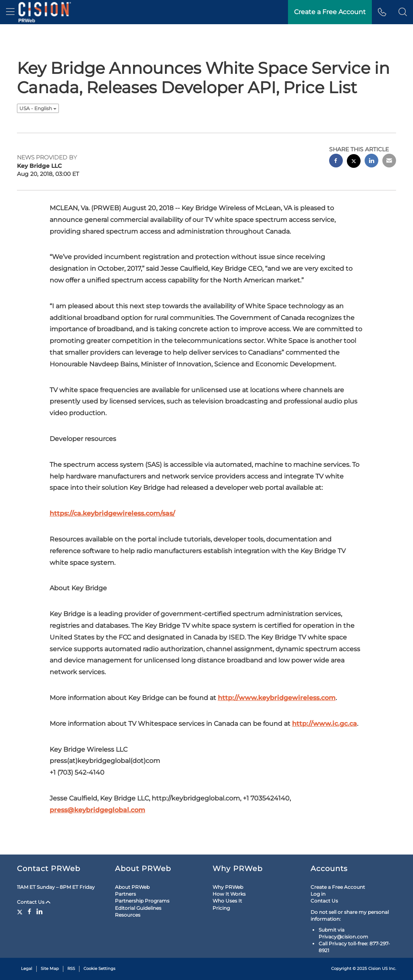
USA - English (38, 108)
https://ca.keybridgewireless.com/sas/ (112, 513)
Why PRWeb (228, 887)
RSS (71, 969)
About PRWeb (132, 887)
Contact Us (34, 902)
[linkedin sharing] (371, 162)
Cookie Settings (99, 969)
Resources (128, 915)
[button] (403, 12)
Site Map (50, 969)
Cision (374, 969)
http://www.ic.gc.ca (324, 724)
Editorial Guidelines (138, 908)
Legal (27, 969)
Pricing (221, 908)
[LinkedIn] (40, 911)
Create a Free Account (338, 887)
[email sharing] (389, 162)
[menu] (10, 12)
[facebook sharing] (336, 162)
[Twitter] (21, 911)
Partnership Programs (142, 901)
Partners (125, 894)
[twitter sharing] (354, 162)
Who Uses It (227, 901)
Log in (318, 894)
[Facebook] (29, 911)
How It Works (229, 894)
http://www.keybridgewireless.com (277, 698)
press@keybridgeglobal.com (97, 810)
